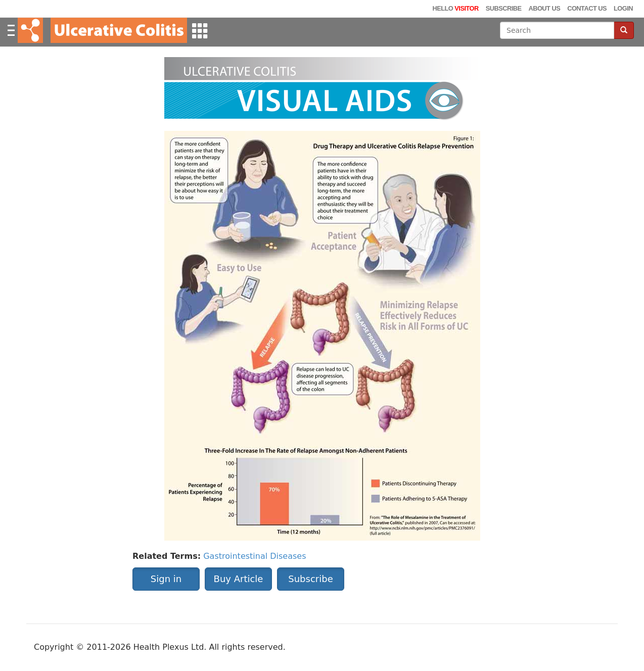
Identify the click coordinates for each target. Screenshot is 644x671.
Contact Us (587, 8)
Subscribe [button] (310, 579)
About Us (544, 8)
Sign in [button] (166, 579)
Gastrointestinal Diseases (255, 556)
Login (623, 8)
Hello (455, 8)
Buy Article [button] (239, 579)
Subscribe (504, 8)
